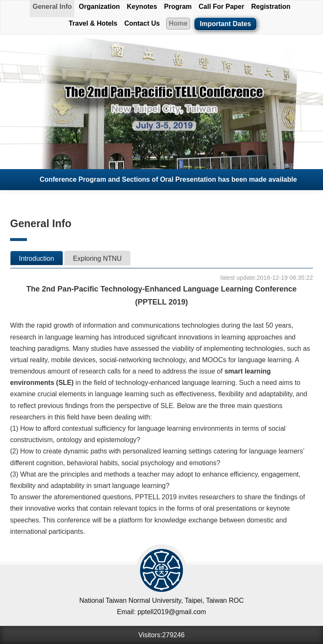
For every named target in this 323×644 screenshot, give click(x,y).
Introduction (37, 258)
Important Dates (225, 24)
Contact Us (142, 23)
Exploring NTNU (98, 258)
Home (178, 23)
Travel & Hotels (93, 23)
